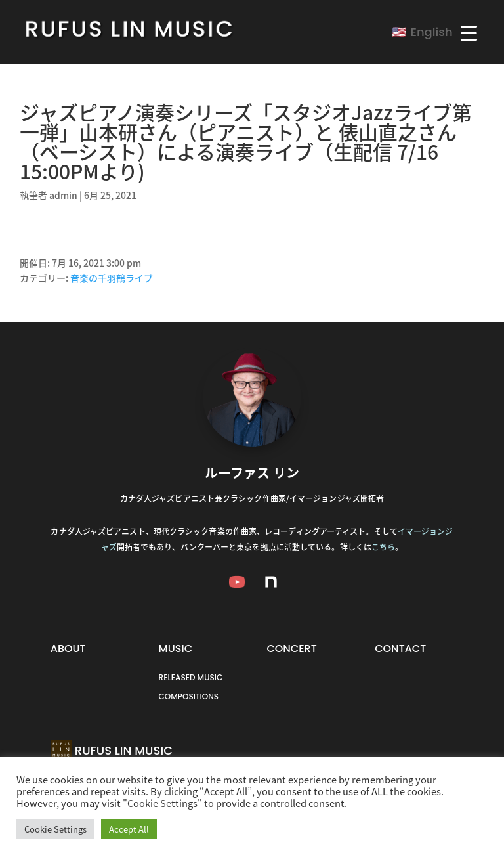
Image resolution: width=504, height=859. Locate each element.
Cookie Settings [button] (55, 829)
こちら (383, 547)
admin (63, 195)
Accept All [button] (129, 829)
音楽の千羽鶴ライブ (112, 278)
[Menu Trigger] (469, 32)
